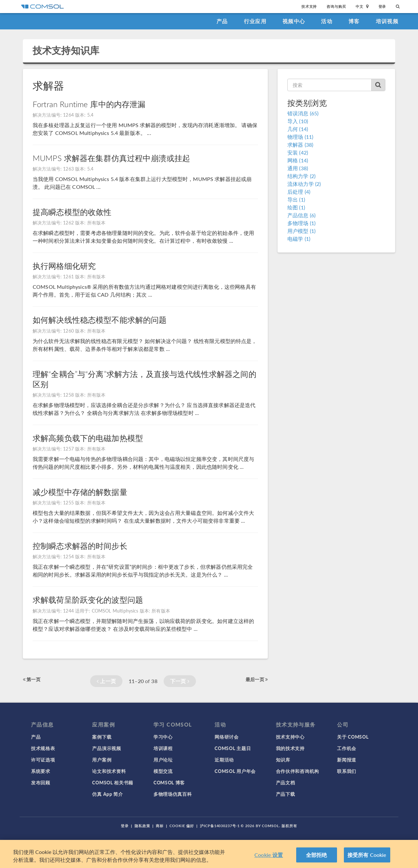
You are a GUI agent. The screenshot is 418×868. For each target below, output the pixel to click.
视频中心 (294, 21)
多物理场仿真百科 (173, 794)
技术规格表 (43, 748)
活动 (327, 21)
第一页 (32, 679)
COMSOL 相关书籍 (113, 782)
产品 (222, 21)
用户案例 (102, 760)
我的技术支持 (290, 748)
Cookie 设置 (269, 855)
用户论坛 (163, 760)
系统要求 (41, 771)
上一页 (106, 681)
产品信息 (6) (301, 215)
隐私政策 (142, 826)
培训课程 (163, 748)
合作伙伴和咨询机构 (297, 771)
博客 (354, 21)
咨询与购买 (336, 6)
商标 (160, 826)
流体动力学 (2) (304, 184)
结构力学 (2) (301, 176)
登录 (382, 6)
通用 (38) (298, 168)
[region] (209, 854)
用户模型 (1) (301, 231)
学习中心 (163, 737)
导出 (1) (296, 199)
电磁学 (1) (299, 239)
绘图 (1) (296, 207)
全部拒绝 (317, 855)
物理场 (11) (300, 137)
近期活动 (224, 760)
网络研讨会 (227, 737)
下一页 (180, 681)
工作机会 (347, 748)
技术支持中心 (290, 737)
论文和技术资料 (109, 771)
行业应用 (255, 21)
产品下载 (286, 794)
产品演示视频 (106, 748)
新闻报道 (347, 760)
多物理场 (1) (301, 223)
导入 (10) (298, 121)
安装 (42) (298, 152)
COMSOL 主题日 (233, 748)
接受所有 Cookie (367, 855)
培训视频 (387, 21)
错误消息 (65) (303, 113)
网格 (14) (298, 160)
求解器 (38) (300, 145)
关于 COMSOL (353, 737)
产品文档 (286, 782)
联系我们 (347, 771)
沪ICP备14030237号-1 (220, 826)
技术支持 (309, 6)
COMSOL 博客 (169, 782)
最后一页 (257, 679)
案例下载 (102, 737)
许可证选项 (43, 760)
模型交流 (163, 771)
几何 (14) (298, 129)
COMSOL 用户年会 (235, 771)
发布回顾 (41, 782)
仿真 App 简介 (107, 794)
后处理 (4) (299, 192)
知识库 (283, 760)
